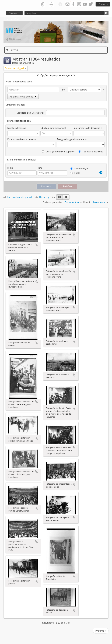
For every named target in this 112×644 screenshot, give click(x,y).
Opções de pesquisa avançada (56, 75)
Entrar (102, 4)
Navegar (13, 13)
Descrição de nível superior (30, 113)
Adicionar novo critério (23, 97)
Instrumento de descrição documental (89, 128)
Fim (40, 168)
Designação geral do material (72, 139)
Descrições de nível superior (58, 152)
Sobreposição (80, 169)
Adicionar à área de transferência (36, 245)
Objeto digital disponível (53, 128)
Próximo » (101, 631)
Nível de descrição (17, 128)
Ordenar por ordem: (53, 202)
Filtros (12, 50)
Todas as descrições (91, 152)
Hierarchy (43, 197)
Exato (75, 173)
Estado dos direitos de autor (22, 139)
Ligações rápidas (60, 4)
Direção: (87, 202)
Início (10, 168)
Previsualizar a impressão (18, 197)
